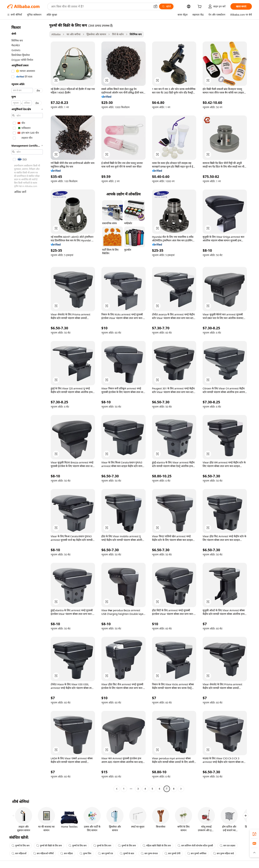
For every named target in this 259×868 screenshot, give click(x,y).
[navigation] (27, 407)
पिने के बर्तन (118, 34)
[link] (254, 834)
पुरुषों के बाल (127, 853)
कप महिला (67, 853)
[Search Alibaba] (101, 6)
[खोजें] (166, 6)
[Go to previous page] (117, 789)
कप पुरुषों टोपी (173, 853)
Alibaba (56, 34)
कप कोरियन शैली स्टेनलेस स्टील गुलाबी (195, 846)
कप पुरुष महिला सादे (223, 853)
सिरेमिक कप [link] (136, 34)
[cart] (200, 7)
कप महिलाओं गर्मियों (43, 853)
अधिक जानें (20, 192)
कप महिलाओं (19, 853)
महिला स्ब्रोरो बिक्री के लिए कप (157, 846)
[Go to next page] (181, 789)
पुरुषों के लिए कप (21, 846)
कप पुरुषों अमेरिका (197, 853)
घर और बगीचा (74, 34)
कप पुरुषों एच (105, 853)
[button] (155, 6)
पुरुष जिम (85, 853)
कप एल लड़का (227, 846)
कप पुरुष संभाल (149, 853)
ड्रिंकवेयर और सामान (96, 34)
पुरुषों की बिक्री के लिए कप (49, 846)
